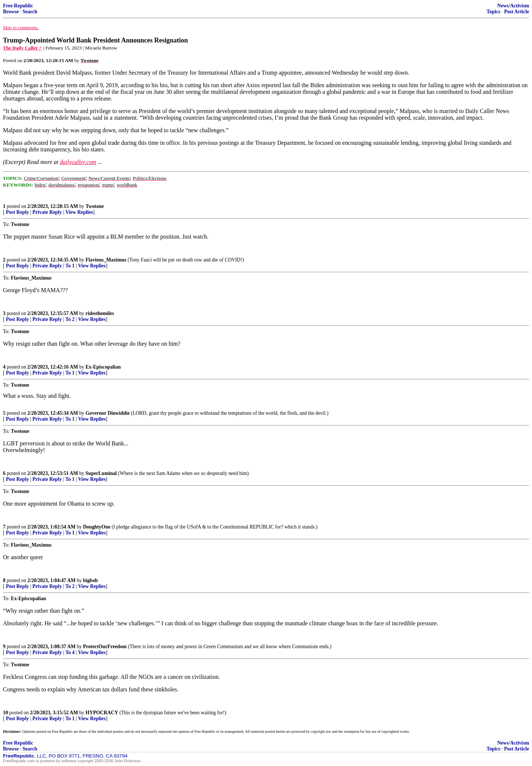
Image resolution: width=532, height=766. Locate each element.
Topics (493, 12)
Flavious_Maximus (106, 260)
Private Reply (47, 212)
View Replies (79, 212)
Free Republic (18, 6)
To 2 (70, 319)
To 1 (70, 266)
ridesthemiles (100, 313)
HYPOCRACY (102, 713)
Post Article (516, 12)
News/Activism (513, 6)
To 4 (70, 652)
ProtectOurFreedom (105, 647)
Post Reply (17, 212)
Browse (11, 12)
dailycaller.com (78, 162)
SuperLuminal (101, 473)
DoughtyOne (97, 527)
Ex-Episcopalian (103, 367)
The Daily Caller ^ (23, 48)
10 (6, 713)
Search (30, 12)
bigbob (91, 580)
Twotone (95, 206)
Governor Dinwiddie (108, 413)
